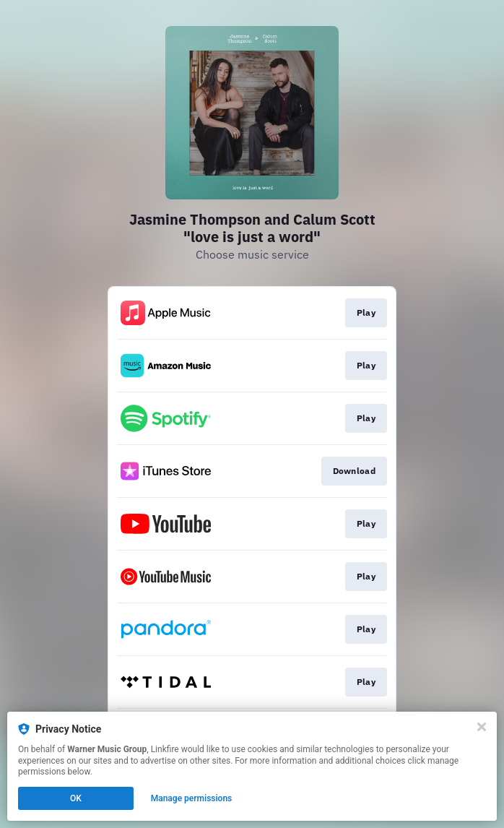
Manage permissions (192, 798)
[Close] (482, 727)
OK (76, 798)
